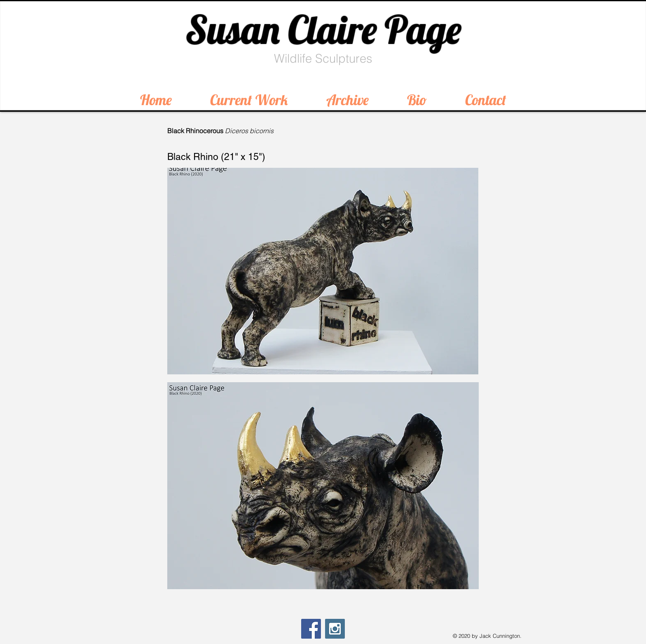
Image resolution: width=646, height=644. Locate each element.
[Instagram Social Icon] (335, 629)
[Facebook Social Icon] (311, 629)
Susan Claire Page (323, 29)
